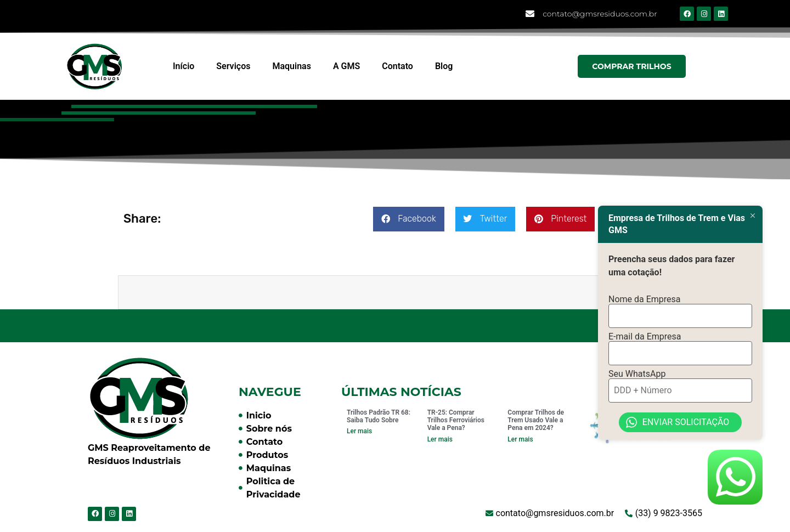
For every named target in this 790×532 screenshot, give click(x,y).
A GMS (346, 66)
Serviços (233, 66)
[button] (408, 219)
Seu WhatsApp (637, 374)
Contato (397, 66)
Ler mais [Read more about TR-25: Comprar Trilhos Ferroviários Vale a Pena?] (440, 439)
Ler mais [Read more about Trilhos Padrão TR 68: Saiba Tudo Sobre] (359, 431)
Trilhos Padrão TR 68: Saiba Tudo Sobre (379, 416)
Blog (444, 66)
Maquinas (291, 66)
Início (184, 66)
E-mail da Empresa (645, 337)
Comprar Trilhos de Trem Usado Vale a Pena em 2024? (536, 420)
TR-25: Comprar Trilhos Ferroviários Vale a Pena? (456, 420)
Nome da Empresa (645, 299)
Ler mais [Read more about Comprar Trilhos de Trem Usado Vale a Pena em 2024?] (520, 439)
